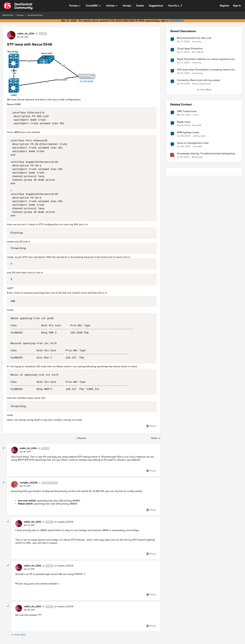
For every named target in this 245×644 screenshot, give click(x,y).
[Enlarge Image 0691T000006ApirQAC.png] (82, 73)
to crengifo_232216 (64, 522)
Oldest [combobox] (156, 438)
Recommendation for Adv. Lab (194, 38)
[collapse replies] (4, 448)
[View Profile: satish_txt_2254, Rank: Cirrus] (11, 35)
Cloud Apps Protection (190, 49)
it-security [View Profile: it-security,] (197, 63)
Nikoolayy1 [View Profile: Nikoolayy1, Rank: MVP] (197, 157)
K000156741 (176, 21)
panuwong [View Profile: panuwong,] (198, 73)
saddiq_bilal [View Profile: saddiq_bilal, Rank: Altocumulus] (199, 136)
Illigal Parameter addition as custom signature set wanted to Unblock (206, 59)
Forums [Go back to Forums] (20, 15)
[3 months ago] (183, 42)
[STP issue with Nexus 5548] (25, 452)
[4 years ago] (183, 157)
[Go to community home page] (18, 6)
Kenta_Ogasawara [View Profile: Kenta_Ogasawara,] (202, 84)
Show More (18, 635)
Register (224, 6)
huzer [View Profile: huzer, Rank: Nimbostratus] (196, 115)
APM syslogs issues (188, 132)
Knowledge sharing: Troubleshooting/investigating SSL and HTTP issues (206, 154)
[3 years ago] (183, 147)
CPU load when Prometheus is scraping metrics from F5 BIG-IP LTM (207, 70)
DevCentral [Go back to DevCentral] (8, 15)
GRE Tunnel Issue (187, 111)
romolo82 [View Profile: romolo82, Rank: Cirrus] (197, 147)
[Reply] (151, 426)
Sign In (237, 6)
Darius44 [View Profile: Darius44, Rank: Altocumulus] (197, 125)
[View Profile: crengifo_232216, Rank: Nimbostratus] (14, 484)
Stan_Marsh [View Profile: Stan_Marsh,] (198, 52)
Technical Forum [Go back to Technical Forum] (35, 15)
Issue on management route (193, 143)
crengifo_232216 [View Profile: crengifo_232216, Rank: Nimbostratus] (28, 483)
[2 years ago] (183, 126)
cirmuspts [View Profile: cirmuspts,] (197, 41)
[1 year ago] (183, 136)
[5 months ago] (184, 115)
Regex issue (184, 122)
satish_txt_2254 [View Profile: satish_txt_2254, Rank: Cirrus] (26, 34)
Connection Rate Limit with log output (199, 80)
